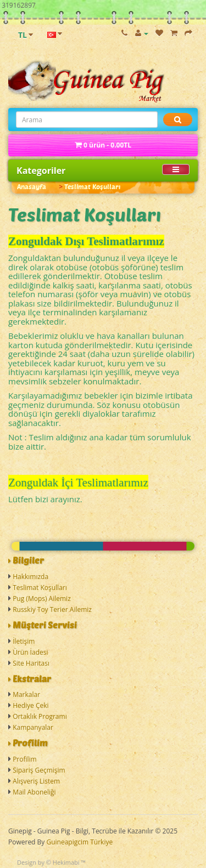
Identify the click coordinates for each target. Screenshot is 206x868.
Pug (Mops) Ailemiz (42, 598)
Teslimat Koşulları (92, 187)
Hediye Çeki (30, 705)
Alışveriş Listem (36, 781)
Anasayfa (32, 187)
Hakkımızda (30, 577)
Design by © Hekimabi (48, 862)
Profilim (25, 759)
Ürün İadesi (30, 652)
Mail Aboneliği (34, 792)
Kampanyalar (33, 727)
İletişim (24, 641)
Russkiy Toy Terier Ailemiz (52, 609)
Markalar (26, 694)
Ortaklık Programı (40, 716)
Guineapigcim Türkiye (79, 842)
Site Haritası (31, 663)
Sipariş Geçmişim (39, 770)
